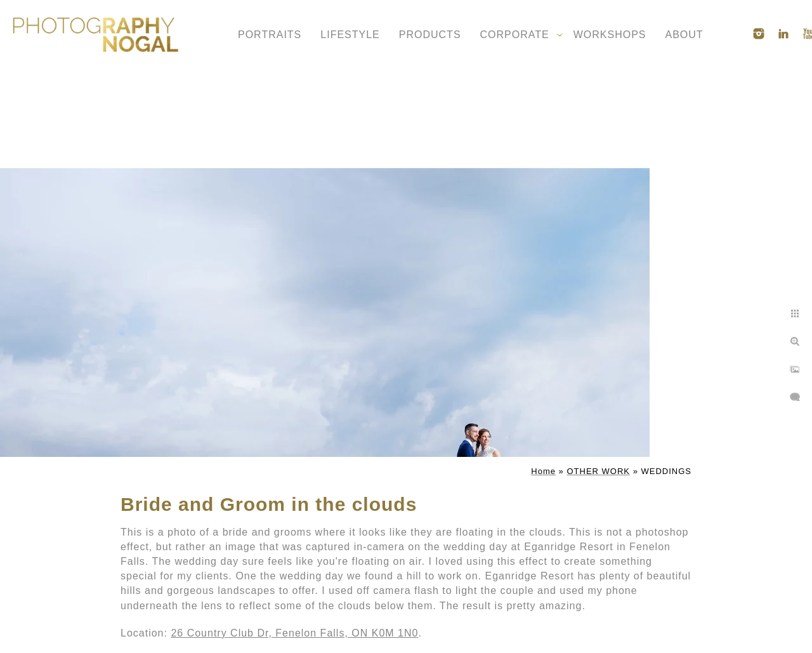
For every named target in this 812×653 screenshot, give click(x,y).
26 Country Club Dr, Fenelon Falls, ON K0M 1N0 (294, 633)
